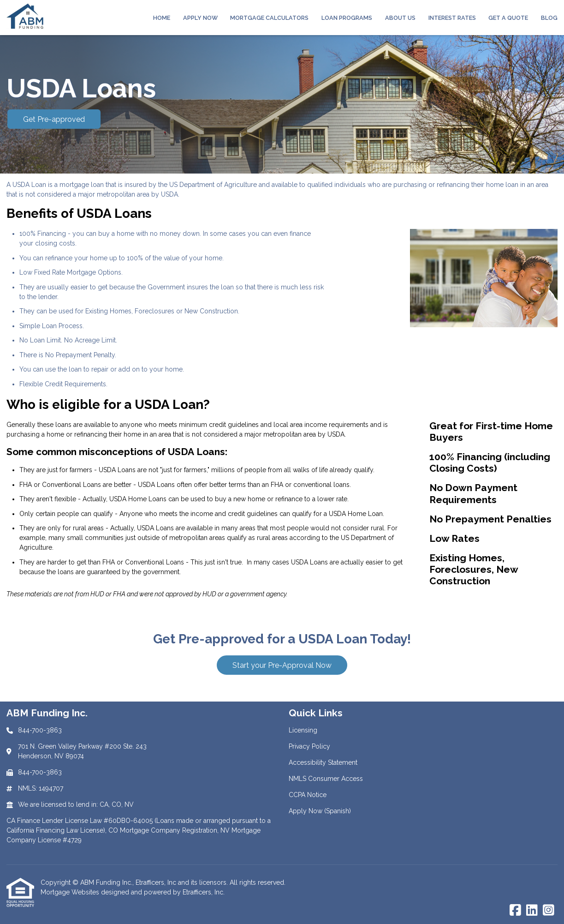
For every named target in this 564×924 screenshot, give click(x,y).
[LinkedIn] (532, 911)
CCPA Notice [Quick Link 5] (308, 795)
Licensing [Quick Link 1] (303, 730)
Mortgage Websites (71, 892)
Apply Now (200, 18)
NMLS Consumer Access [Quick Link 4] (326, 779)
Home (162, 18)
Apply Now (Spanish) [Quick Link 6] (320, 811)
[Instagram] (549, 911)
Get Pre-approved (54, 119)
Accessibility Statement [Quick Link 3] (323, 762)
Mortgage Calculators (269, 18)
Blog (549, 18)
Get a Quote (508, 18)
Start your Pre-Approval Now (282, 665)
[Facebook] (515, 911)
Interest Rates (452, 18)
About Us (400, 18)
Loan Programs (347, 18)
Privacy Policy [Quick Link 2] (309, 746)
